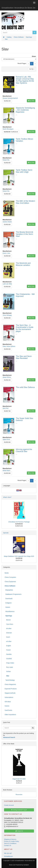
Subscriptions (9, 697)
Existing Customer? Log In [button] (19, 810)
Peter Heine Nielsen (9, 346)
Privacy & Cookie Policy (12, 841)
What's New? (7, 497)
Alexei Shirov (7, 377)
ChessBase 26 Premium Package (19, 522)
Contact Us (8, 845)
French (8, 650)
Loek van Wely (7, 284)
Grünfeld (8, 659)
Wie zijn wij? (8, 853)
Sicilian (8, 671)
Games (7, 607)
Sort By (32, 69)
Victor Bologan (7, 315)
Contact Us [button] (19, 831)
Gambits (8, 654)
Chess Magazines (10, 684)
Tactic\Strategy (10, 680)
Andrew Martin (7, 222)
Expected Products (11, 689)
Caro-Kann (9, 624)
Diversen (8, 633)
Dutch (7, 637)
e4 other (8, 641)
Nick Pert (6, 408)
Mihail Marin (6, 470)
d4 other (8, 628)
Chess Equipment (10, 582)
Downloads (9, 599)
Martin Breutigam (8, 129)
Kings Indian (9, 663)
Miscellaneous (10, 611)
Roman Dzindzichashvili (10, 98)
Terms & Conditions (10, 843)
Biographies (9, 590)
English (8, 646)
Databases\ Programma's (13, 594)
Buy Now (31, 101)
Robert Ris (6, 160)
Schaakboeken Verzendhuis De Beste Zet (18, 8)
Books (7, 573)
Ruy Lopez (9, 667)
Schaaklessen (8, 856)
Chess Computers (10, 577)
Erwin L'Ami (6, 253)
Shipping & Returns (10, 839)
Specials (6, 533)
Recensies (19, 795)
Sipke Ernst (6, 439)
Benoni (8, 620)
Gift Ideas (8, 702)
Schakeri (26, 865)
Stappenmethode (10, 693)
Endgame (8, 603)
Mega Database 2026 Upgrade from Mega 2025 (19, 556)
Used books (8, 710)
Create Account (9, 805)
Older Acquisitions (10, 715)
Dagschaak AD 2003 (19, 779)
